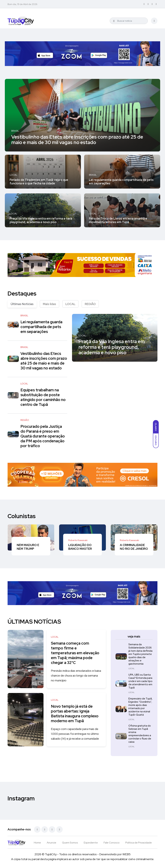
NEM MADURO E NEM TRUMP (28, 547)
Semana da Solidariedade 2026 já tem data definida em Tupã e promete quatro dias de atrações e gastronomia (140, 654)
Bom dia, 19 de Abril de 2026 (22, 4)
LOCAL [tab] (70, 304)
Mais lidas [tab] (49, 304)
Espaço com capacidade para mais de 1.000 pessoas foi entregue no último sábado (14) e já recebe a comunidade (76, 734)
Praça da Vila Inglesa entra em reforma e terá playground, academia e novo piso (41, 220)
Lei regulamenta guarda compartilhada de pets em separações (121, 182)
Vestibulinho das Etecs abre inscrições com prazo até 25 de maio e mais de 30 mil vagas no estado (77, 140)
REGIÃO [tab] (90, 304)
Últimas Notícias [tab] (22, 304)
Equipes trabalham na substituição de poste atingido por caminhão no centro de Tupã (43, 397)
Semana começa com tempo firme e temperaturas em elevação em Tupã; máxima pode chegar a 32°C (76, 653)
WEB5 (126, 854)
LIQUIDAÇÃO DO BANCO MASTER (80, 547)
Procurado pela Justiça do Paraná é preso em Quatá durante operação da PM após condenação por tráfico (43, 436)
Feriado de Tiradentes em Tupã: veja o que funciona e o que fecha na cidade (39, 182)
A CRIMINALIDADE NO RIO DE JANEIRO (134, 547)
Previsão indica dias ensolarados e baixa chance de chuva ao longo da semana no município (73, 675)
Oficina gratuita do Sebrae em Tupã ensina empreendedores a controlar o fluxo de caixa (140, 734)
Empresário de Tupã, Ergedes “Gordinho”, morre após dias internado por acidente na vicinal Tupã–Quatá (140, 707)
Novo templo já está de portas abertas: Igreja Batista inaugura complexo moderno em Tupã (75, 714)
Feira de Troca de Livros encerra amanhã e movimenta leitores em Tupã (118, 220)
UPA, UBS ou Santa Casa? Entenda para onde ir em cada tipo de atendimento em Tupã (140, 681)
